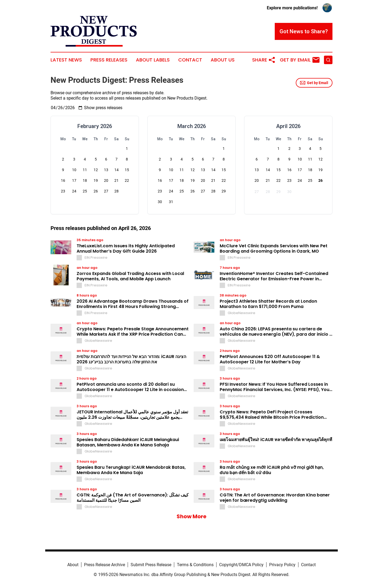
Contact (190, 60)
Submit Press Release (151, 565)
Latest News (66, 60)
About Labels (153, 60)
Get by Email (314, 83)
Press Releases (109, 60)
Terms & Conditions (195, 565)
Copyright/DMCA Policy (241, 565)
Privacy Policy (282, 565)
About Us (223, 60)
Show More (191, 516)
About (73, 565)
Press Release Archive (105, 565)
